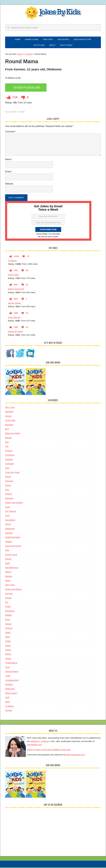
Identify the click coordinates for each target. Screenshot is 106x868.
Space (8, 647)
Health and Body (13, 538)
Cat (7, 447)
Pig (7, 603)
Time (7, 668)
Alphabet (9, 413)
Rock (7, 621)
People (8, 599)
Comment (11, 133)
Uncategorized (12, 681)
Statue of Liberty (15, 333)
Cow (7, 469)
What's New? (11, 694)
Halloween (10, 530)
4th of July (10, 409)
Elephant (9, 499)
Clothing (9, 460)
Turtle (8, 677)
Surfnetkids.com (34, 746)
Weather (9, 686)
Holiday (9, 543)
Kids (7, 551)
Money (8, 573)
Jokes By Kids (53, 13)
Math (7, 564)
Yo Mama (29, 55)
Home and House (13, 547)
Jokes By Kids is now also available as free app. (49, 751)
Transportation (12, 673)
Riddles (9, 616)
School (8, 625)
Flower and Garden (14, 504)
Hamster (9, 534)
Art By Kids (10, 422)
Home (20, 55)
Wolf (7, 699)
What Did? (10, 690)
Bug (7, 443)
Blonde (8, 439)
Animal (8, 417)
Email (9, 173)
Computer (10, 465)
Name (9, 160)
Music (8, 582)
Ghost (8, 525)
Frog (7, 517)
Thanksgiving (11, 664)
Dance (8, 478)
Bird (7, 430)
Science (9, 629)
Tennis (8, 660)
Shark (8, 634)
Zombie (9, 712)
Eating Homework (16, 290)
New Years (10, 586)
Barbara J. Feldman (40, 742)
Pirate (8, 608)
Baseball (9, 426)
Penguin (9, 595)
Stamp (8, 655)
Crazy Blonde (14, 318)
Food (7, 508)
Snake (8, 642)
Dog (7, 491)
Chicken (9, 452)
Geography (10, 521)
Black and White (13, 434)
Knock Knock (11, 556)
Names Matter (14, 304)
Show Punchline (28, 89)
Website (9, 185)
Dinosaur (9, 482)
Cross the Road (12, 473)
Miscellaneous (12, 569)
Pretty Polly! (13, 276)
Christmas (10, 456)
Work (8, 703)
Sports (8, 651)
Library (8, 560)
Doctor (8, 486)
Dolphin (9, 495)
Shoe (8, 638)
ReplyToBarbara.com (75, 756)
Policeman (10, 612)
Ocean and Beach (13, 590)
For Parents (10, 512)
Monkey (9, 577)
